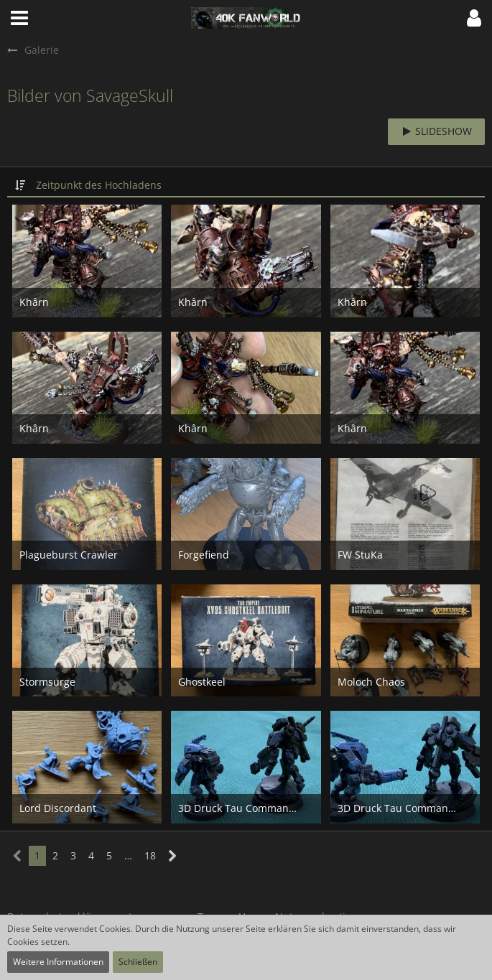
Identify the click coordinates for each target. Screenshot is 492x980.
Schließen (138, 962)
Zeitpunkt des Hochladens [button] (99, 185)
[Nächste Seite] (173, 856)
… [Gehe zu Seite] (128, 855)
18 (150, 855)
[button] (19, 18)
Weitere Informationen (58, 962)
